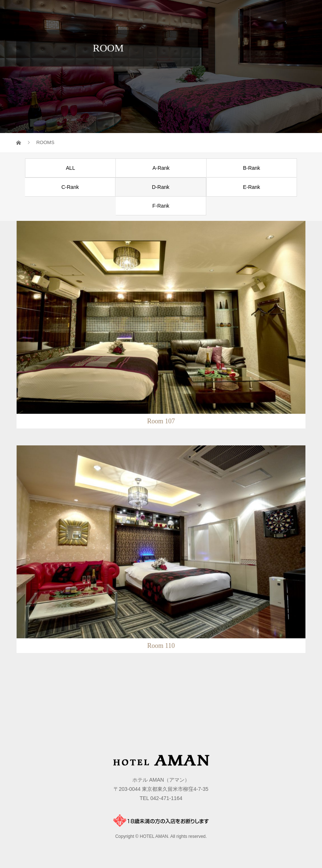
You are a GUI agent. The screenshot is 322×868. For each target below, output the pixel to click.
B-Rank (252, 168)
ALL (70, 168)
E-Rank (252, 187)
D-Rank (160, 187)
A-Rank (161, 168)
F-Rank (161, 206)
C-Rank (70, 187)
